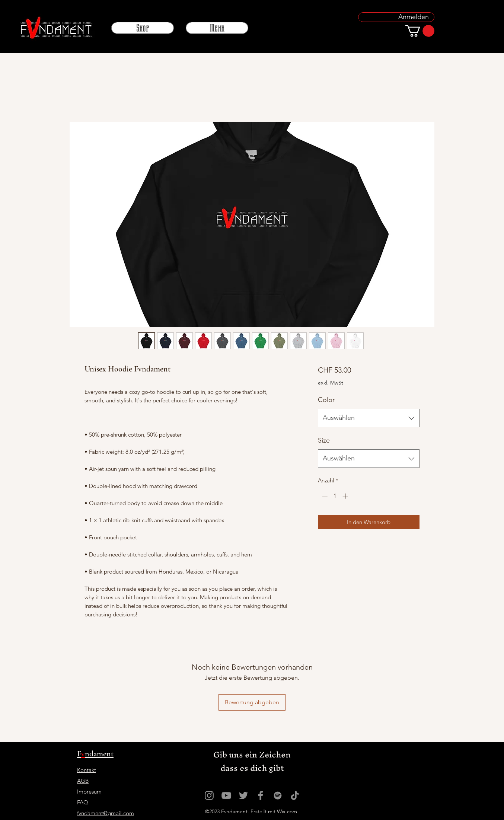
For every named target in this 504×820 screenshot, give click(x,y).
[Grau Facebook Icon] (261, 795)
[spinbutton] (335, 496)
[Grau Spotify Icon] (278, 795)
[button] (420, 31)
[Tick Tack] (295, 795)
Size (324, 440)
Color (326, 400)
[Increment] (346, 496)
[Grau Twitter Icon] (243, 795)
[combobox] (369, 418)
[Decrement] (324, 496)
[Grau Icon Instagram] (209, 795)
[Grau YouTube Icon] (226, 795)
